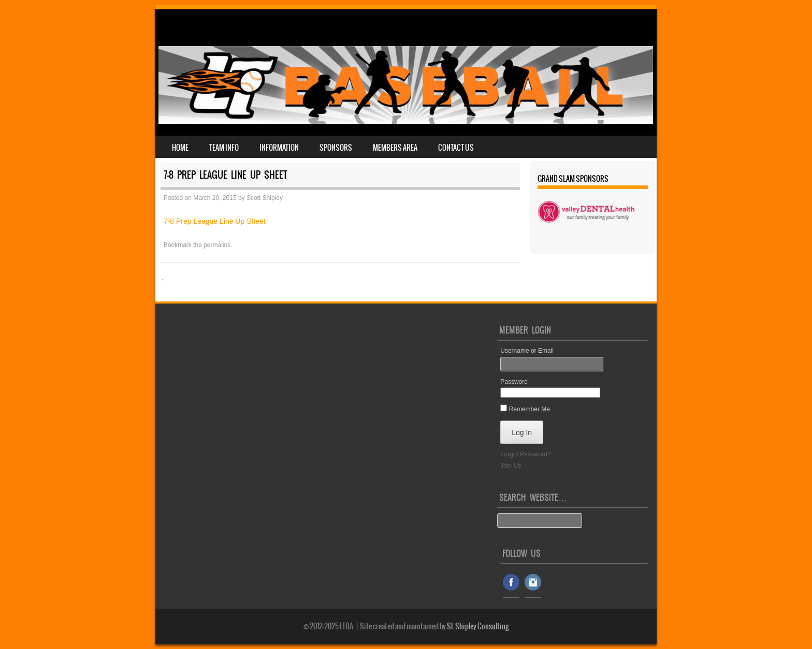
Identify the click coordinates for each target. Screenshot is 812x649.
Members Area (395, 148)
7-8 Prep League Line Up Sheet (215, 221)
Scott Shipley (265, 198)
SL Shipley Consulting (478, 626)
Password (514, 382)
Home (180, 148)
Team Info (224, 148)
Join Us (511, 466)
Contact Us (456, 148)
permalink (217, 245)
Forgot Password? (525, 454)
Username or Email (527, 351)
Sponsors (336, 148)
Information (279, 148)
